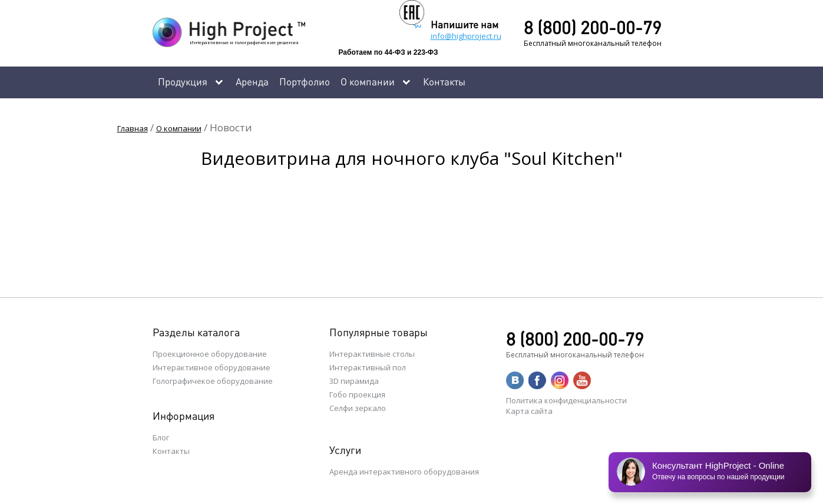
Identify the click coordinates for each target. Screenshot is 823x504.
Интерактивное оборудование (211, 367)
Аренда (252, 81)
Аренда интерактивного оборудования (404, 472)
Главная (133, 128)
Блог (161, 437)
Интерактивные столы (372, 354)
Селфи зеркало (358, 408)
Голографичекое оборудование (213, 381)
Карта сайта (529, 411)
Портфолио (305, 81)
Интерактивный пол (368, 367)
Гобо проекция (357, 394)
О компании (179, 128)
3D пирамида (354, 381)
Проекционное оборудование (210, 354)
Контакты (444, 81)
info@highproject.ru (466, 36)
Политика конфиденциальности (566, 400)
